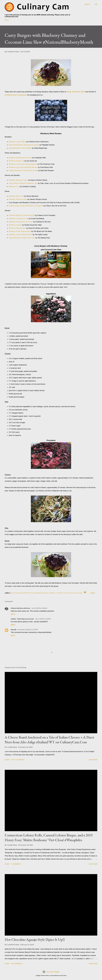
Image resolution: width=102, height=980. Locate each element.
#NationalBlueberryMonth (21, 593)
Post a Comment (18, 760)
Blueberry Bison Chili (16, 196)
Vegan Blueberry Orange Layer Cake (22, 238)
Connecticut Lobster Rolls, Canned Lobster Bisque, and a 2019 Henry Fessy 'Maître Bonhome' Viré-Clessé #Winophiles (49, 838)
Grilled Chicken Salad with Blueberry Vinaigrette (26, 206)
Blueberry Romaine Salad (18, 199)
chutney (59, 593)
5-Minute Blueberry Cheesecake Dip (22, 215)
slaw (80, 593)
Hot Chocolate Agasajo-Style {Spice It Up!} (35, 940)
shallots (74, 593)
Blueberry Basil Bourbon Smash (20, 158)
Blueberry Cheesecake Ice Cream (21, 222)
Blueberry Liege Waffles (17, 142)
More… (74, 20)
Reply (13, 614)
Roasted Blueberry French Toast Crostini (23, 171)
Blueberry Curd (14, 187)
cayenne (52, 593)
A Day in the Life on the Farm (20, 608)
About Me (18, 20)
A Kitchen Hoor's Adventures (16, 95)
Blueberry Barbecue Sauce (18, 180)
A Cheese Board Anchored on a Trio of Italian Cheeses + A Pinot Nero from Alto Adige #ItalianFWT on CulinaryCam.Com (49, 740)
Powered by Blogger (51, 972)
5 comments (16, 864)
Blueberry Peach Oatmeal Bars (20, 231)
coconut (66, 593)
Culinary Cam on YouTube (36, 20)
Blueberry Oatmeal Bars (17, 228)
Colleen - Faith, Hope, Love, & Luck (22, 619)
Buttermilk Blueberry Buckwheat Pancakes (24, 145)
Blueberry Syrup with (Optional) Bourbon (23, 167)
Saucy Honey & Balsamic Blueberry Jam (23, 183)
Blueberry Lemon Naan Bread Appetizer (23, 164)
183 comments (17, 964)
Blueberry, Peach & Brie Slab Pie (21, 235)
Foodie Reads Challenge (58, 20)
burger (45, 593)
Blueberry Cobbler (15, 225)
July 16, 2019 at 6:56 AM (39, 608)
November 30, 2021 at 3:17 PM (28, 630)
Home (7, 20)
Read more (93, 760)
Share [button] (93, 593)
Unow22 (13, 630)
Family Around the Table (76, 92)
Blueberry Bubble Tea (16, 161)
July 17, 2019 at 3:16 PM (43, 619)
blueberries (37, 593)
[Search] (87, 4)
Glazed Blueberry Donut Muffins (20, 148)
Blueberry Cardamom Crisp (19, 219)
